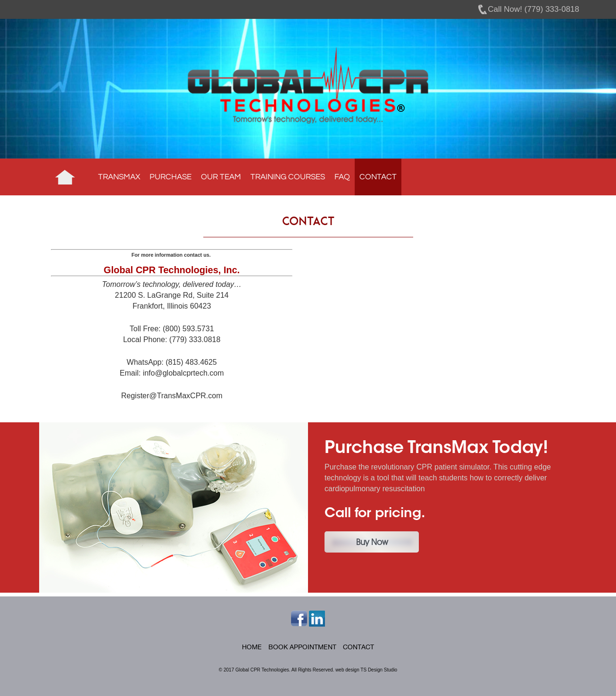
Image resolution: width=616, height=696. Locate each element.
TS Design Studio (379, 670)
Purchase (171, 177)
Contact (378, 177)
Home (65, 177)
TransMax (119, 177)
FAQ (342, 177)
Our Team (221, 177)
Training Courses (288, 177)
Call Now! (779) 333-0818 (533, 9)
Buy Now (372, 542)
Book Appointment (302, 647)
